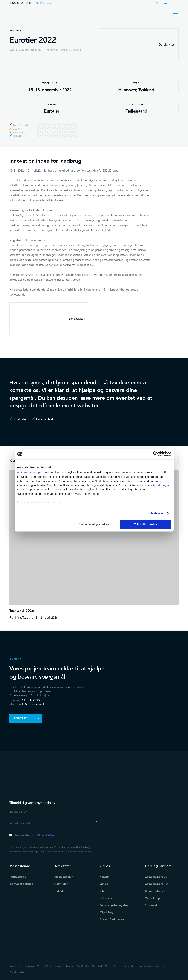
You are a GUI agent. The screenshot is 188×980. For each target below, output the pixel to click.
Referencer (107, 898)
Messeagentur (63, 877)
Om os (104, 884)
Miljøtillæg (106, 912)
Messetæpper (154, 898)
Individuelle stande (21, 884)
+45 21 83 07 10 (30, 700)
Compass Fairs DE (156, 891)
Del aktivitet (139, 45)
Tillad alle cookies (146, 524)
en (156, 3)
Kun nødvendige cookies (94, 524)
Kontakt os (18, 419)
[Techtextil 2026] (94, 545)
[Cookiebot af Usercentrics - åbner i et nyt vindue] (156, 454)
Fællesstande (18, 877)
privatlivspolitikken (44, 835)
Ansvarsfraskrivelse (112, 919)
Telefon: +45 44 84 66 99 (80, 966)
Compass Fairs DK (156, 877)
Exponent (151, 905)
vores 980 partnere (37, 472)
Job (102, 891)
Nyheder (60, 891)
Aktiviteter (61, 884)
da (165, 3)
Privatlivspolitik (17, 973)
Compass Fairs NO (156, 884)
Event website (43, 419)
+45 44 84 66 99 (43, 3)
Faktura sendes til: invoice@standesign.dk (142, 966)
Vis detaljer (157, 513)
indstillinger (161, 485)
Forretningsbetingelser (114, 905)
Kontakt (26, 718)
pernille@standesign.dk (30, 704)
